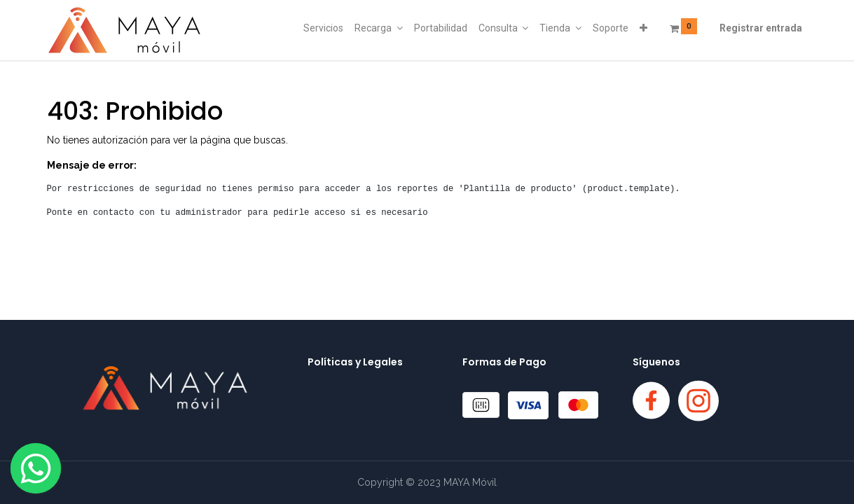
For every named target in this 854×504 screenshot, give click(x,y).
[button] (643, 29)
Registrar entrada (761, 28)
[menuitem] (323, 29)
